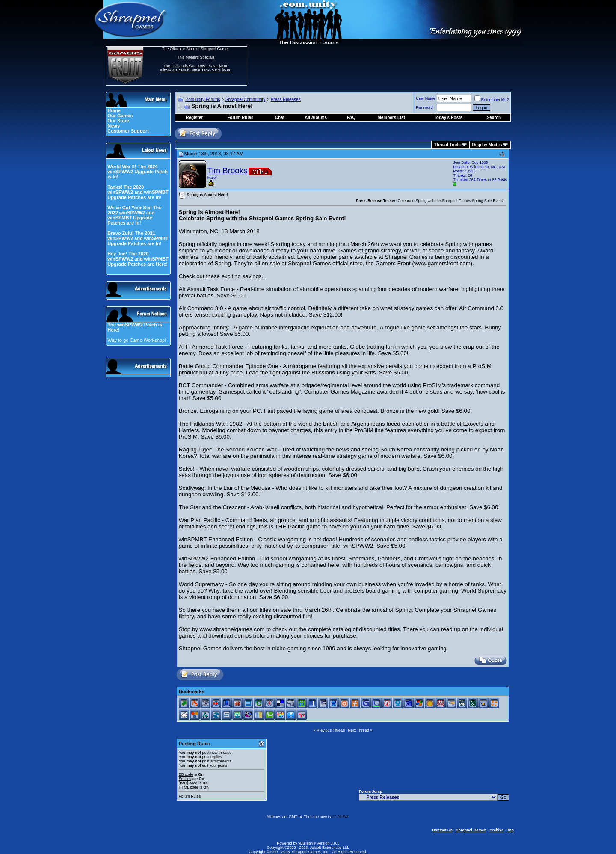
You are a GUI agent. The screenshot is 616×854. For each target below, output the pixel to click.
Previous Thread (331, 730)
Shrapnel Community (245, 99)
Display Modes (487, 145)
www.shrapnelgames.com (232, 629)
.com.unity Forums (202, 99)
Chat (280, 117)
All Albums (316, 117)
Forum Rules (190, 796)
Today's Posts (449, 117)
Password (424, 107)
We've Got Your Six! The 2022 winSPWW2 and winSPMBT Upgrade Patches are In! (134, 215)
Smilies (185, 779)
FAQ (351, 117)
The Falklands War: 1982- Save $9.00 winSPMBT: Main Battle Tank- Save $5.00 (196, 68)
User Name (426, 98)
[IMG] (184, 783)
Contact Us (442, 830)
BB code (186, 774)
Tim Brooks (228, 171)
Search (494, 117)
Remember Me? (492, 100)
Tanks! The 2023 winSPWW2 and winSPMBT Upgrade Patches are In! (138, 192)
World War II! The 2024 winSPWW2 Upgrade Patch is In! (138, 172)
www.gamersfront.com (442, 263)
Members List (391, 117)
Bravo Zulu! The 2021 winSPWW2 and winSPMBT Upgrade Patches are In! (138, 238)
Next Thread (358, 730)
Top (510, 830)
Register (194, 117)
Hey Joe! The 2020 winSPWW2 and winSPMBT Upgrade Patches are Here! (138, 259)
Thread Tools (447, 145)
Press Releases (286, 99)
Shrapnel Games (471, 830)
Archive (496, 830)
